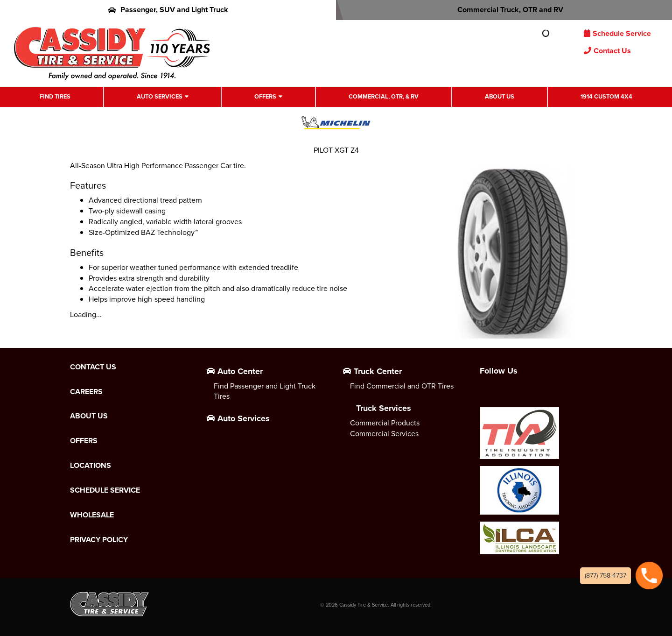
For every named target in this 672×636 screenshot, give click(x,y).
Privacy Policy (99, 540)
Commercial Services (384, 434)
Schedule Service (617, 33)
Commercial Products (385, 423)
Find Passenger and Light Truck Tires (265, 391)
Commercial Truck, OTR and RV (504, 10)
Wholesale (92, 515)
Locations (91, 466)
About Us (500, 96)
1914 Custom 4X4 (606, 96)
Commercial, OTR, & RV (384, 96)
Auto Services (160, 96)
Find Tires (55, 96)
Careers (86, 392)
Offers (265, 96)
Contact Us (607, 51)
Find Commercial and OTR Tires (402, 386)
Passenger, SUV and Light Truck (168, 10)
